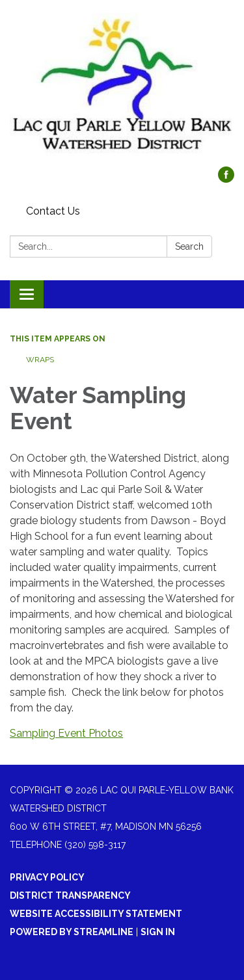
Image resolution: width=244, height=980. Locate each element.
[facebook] (226, 179)
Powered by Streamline (72, 932)
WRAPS (40, 360)
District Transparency (70, 895)
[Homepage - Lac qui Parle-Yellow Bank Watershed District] (122, 90)
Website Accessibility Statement (96, 914)
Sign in (158, 932)
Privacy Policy (47, 877)
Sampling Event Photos (66, 733)
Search (189, 246)
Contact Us (53, 211)
